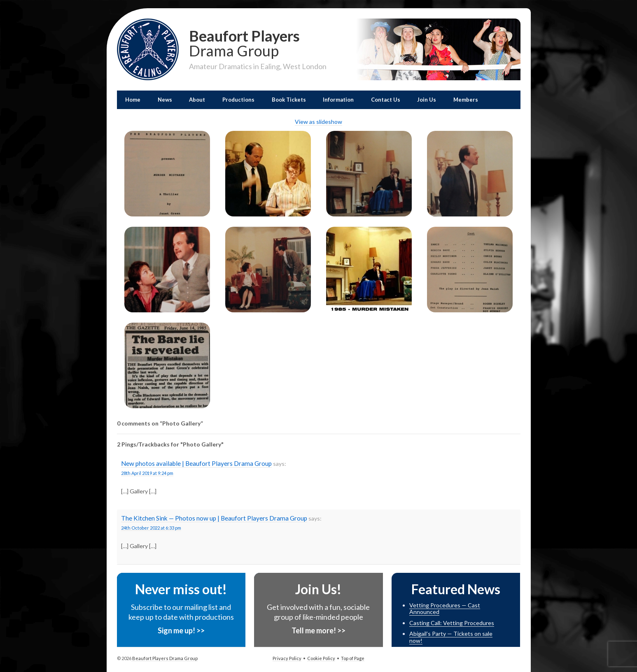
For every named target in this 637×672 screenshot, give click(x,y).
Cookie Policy (321, 658)
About (197, 100)
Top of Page (353, 658)
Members (466, 100)
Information (338, 100)
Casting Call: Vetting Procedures (452, 623)
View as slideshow (318, 122)
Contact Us (386, 100)
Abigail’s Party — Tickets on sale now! (451, 637)
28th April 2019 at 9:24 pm (147, 473)
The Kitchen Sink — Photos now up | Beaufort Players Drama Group (214, 518)
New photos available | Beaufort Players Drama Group (196, 463)
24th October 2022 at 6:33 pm (151, 528)
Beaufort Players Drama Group (164, 658)
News (165, 100)
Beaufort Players (258, 42)
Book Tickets (289, 100)
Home (133, 100)
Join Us (427, 100)
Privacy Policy (287, 658)
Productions (238, 100)
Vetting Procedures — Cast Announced (445, 609)
